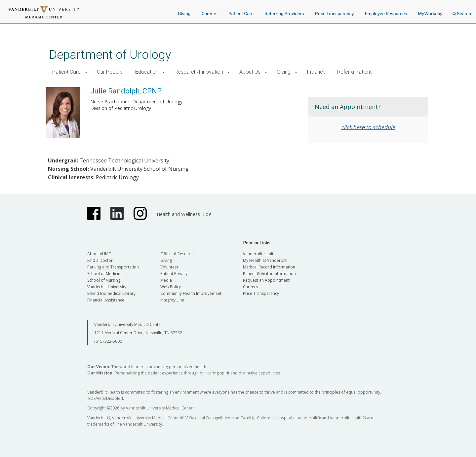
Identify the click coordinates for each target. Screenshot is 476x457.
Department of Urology (110, 55)
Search (462, 11)
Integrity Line (172, 300)
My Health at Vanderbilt (265, 260)
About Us (250, 72)
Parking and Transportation (113, 267)
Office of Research (178, 254)
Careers (210, 14)
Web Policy (171, 287)
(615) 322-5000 (108, 341)
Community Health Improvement (191, 293)
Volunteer (169, 267)
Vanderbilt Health (259, 254)
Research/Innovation (199, 72)
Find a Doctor (100, 260)
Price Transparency (335, 14)
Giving (184, 14)
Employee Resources (386, 14)
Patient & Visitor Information (269, 274)
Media (166, 280)
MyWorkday (430, 14)
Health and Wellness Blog (184, 214)
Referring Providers (284, 14)
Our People (110, 72)
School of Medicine (105, 274)
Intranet (316, 72)
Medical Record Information (269, 267)
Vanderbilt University (107, 287)
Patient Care (241, 14)
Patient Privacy (174, 274)
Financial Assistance (106, 300)
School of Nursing (104, 280)
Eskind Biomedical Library (111, 293)
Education (147, 72)
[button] (86, 72)
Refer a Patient (354, 72)
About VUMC (99, 254)
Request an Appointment (266, 280)
